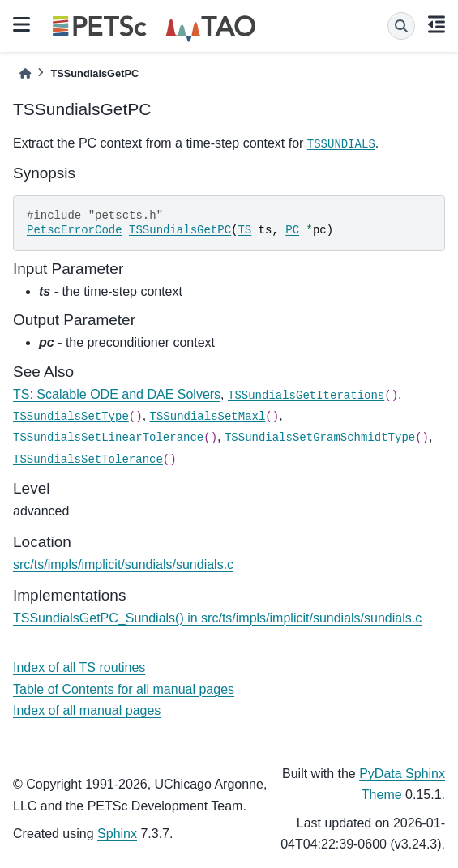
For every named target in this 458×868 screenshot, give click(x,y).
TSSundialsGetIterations (306, 396)
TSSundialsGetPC (180, 230)
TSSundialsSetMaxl (208, 417)
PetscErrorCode (75, 230)
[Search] (401, 26)
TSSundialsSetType (71, 417)
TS (244, 230)
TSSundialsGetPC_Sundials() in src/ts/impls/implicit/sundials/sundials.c (217, 618)
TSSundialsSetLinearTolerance (108, 438)
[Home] (25, 73)
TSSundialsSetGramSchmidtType (320, 438)
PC (292, 230)
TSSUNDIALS (341, 144)
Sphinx (117, 834)
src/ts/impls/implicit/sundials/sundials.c (123, 564)
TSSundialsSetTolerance (88, 460)
